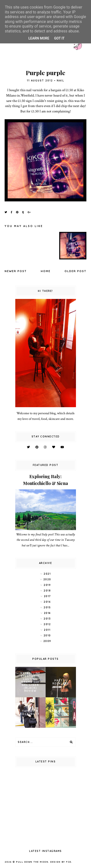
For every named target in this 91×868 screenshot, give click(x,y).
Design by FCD (61, 862)
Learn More (39, 38)
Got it (59, 38)
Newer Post (16, 271)
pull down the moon (32, 862)
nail (61, 81)
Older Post (75, 271)
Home (46, 271)
